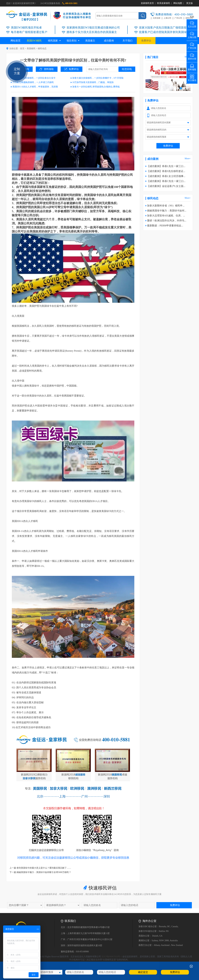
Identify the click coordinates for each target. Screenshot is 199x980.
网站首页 (16, 41)
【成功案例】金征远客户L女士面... (166, 186)
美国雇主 (90, 41)
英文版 (190, 3)
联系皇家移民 (164, 3)
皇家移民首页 (147, 3)
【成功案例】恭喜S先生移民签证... (166, 171)
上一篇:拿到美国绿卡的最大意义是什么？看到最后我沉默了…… (40, 868)
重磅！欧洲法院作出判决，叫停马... (167, 221)
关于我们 (127, 41)
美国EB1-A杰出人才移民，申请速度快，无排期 (35, 87)
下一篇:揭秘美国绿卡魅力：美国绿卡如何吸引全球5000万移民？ (40, 872)
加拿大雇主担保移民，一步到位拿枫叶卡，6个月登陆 (98, 78)
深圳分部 (192, 58)
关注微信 (192, 79)
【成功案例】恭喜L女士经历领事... (166, 176)
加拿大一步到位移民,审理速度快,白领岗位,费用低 (96, 87)
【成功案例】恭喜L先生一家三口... (166, 166)
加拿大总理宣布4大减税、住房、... (166, 216)
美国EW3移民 (34, 41)
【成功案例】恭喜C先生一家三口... (166, 181)
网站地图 (178, 3)
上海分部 (192, 36)
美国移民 (31, 49)
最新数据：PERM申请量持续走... (165, 226)
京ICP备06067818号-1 (112, 957)
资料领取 (49, 69)
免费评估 (146, 41)
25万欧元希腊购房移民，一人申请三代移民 (33, 82)
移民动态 (42, 49)
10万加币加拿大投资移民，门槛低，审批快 (93, 82)
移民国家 (53, 41)
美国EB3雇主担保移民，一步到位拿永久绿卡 (34, 78)
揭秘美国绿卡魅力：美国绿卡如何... (167, 211)
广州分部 (192, 47)
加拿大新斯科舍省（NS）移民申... (166, 206)
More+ (188, 159)
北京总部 (192, 25)
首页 (22, 49)
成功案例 (109, 41)
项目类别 (72, 41)
